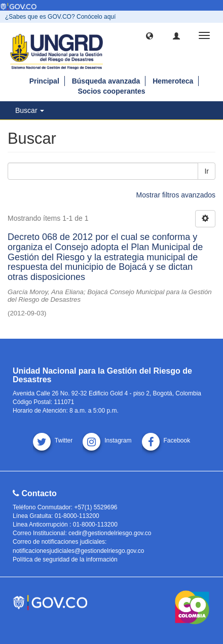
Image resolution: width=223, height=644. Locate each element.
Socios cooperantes (111, 91)
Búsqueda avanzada (106, 81)
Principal (44, 81)
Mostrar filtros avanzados (176, 195)
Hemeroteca (173, 81)
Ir (207, 171)
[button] (150, 35)
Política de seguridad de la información (65, 559)
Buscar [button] (30, 110)
